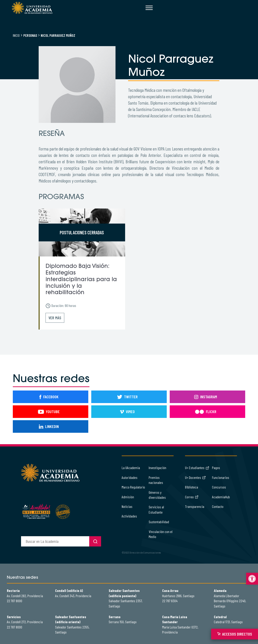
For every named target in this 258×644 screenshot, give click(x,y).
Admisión (128, 497)
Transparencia (195, 506)
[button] (252, 579)
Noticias (127, 506)
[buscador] (55, 541)
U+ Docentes (195, 477)
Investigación (157, 468)
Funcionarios (221, 477)
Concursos (219, 487)
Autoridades (130, 477)
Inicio (16, 35)
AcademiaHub (221, 497)
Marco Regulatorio (133, 487)
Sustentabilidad (159, 522)
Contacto (218, 506)
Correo (192, 497)
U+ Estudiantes (197, 468)
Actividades (129, 516)
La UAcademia (131, 468)
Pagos (216, 468)
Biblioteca (192, 487)
